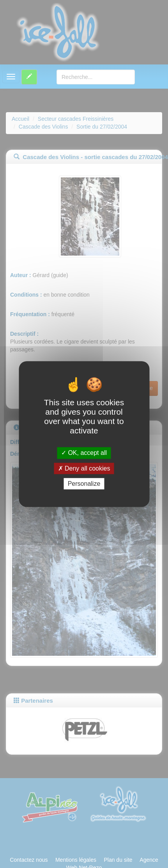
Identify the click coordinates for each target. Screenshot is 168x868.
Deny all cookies (84, 468)
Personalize (84, 484)
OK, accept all (84, 453)
